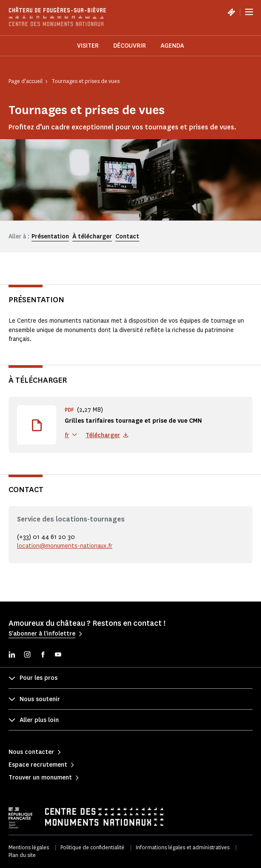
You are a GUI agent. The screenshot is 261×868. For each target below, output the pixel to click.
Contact (127, 236)
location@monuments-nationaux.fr (65, 546)
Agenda (172, 46)
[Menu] (249, 12)
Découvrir (130, 46)
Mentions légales (29, 847)
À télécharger (92, 236)
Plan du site (22, 855)
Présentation (50, 236)
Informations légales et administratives (183, 847)
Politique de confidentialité (92, 847)
